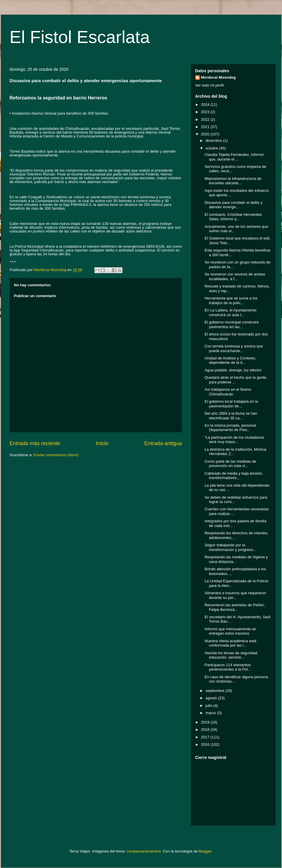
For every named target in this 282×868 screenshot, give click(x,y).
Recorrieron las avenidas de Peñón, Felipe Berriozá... (235, 607)
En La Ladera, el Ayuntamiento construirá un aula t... (231, 312)
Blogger (205, 851)
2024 (206, 105)
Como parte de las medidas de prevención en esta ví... (230, 464)
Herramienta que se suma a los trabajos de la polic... (231, 300)
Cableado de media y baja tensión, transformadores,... (234, 476)
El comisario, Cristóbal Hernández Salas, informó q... (233, 217)
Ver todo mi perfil (210, 85)
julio (209, 706)
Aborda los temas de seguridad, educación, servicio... (231, 655)
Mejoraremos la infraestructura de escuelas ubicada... (233, 181)
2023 (206, 112)
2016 (206, 744)
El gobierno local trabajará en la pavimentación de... (231, 404)
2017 (206, 737)
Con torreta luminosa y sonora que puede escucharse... (234, 348)
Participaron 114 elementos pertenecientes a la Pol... (228, 667)
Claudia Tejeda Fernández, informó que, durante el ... (234, 157)
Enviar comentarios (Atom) (56, 455)
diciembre (214, 141)
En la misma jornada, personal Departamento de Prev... (230, 428)
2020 (206, 134)
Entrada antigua (163, 443)
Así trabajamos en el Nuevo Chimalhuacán (228, 392)
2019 (206, 722)
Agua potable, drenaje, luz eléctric (233, 370)
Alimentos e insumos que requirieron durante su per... (235, 595)
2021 (206, 127)
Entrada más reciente (35, 443)
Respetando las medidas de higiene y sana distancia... (236, 559)
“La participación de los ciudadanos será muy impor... (234, 440)
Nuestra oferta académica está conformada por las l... (230, 643)
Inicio (102, 443)
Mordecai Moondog (218, 77)
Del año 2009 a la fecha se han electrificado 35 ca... (231, 416)
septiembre (215, 691)
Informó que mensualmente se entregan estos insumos (230, 631)
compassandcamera (144, 851)
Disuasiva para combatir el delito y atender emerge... (233, 205)
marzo (211, 713)
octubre (212, 148)
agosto (212, 698)
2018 (206, 730)
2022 (206, 119)
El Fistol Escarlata (80, 37)
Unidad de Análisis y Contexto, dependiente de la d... (230, 360)
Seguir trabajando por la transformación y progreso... (230, 547)
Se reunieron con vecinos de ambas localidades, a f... (235, 277)
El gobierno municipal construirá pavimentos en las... (232, 324)
